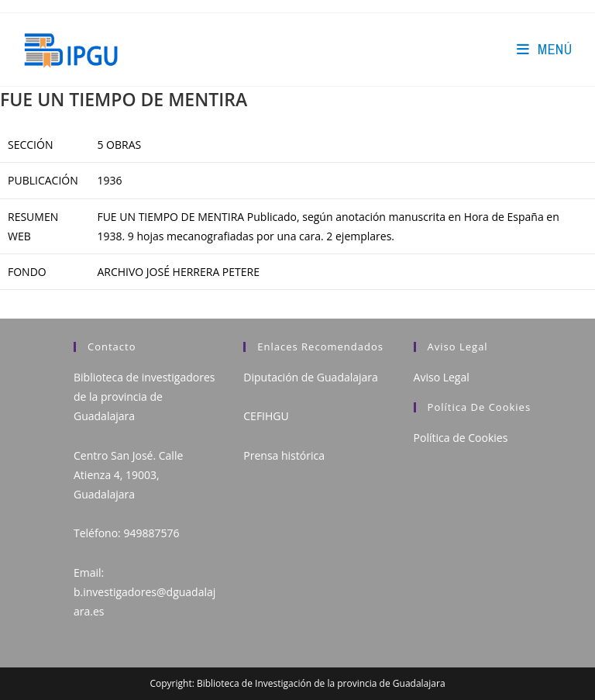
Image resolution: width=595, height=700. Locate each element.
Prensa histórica (284, 455)
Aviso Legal (442, 377)
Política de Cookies (461, 438)
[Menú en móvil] (544, 49)
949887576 (151, 533)
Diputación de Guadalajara (311, 377)
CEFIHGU (266, 416)
